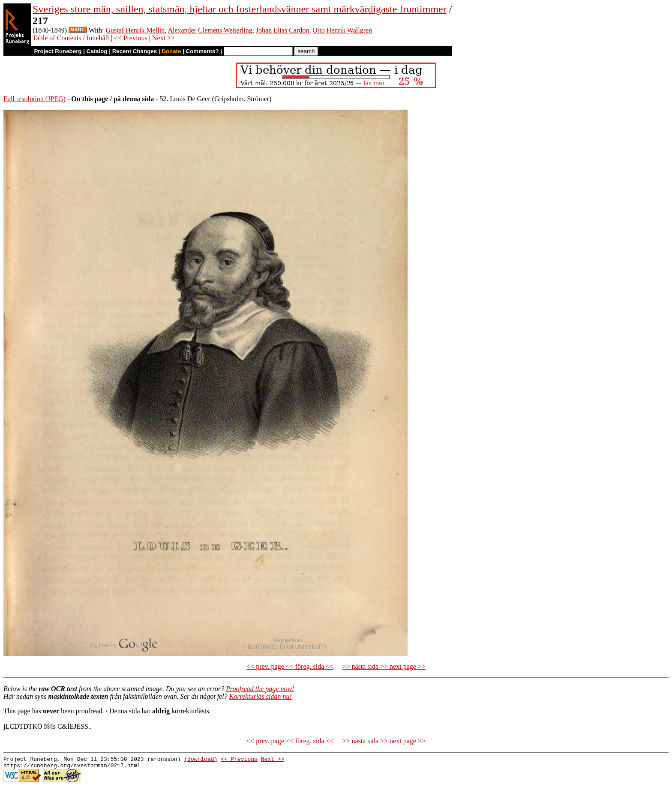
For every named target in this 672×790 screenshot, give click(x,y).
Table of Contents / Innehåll (71, 38)
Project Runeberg (58, 51)
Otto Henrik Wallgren (342, 30)
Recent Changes (135, 51)
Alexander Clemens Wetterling (210, 30)
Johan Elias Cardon (282, 30)
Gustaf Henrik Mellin (135, 30)
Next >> (163, 38)
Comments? (202, 51)
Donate (171, 51)
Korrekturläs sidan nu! (261, 696)
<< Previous (131, 38)
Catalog (97, 51)
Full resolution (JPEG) (34, 99)
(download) (201, 760)
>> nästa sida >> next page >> (384, 666)
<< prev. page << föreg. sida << (290, 666)
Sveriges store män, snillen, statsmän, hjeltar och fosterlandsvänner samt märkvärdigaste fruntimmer (240, 9)
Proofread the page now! (260, 689)
